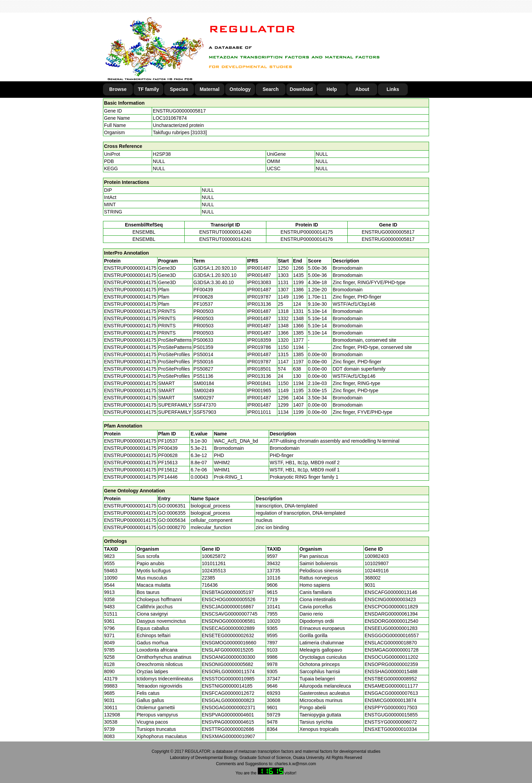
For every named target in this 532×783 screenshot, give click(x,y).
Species (179, 89)
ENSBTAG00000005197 (228, 592)
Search (271, 89)
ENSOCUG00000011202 (391, 657)
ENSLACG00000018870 (391, 643)
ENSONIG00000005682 (228, 664)
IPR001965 (259, 390)
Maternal (210, 89)
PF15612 (168, 470)
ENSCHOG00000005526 (229, 599)
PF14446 (168, 477)
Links (393, 89)
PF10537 (168, 441)
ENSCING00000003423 (390, 599)
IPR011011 (259, 412)
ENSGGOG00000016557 (392, 635)
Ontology (240, 89)
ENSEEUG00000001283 (391, 628)
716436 (210, 585)
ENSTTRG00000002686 (228, 729)
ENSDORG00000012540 (391, 621)
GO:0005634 (172, 520)
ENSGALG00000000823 (228, 700)
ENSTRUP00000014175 (307, 232)
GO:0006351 (172, 506)
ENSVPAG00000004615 (228, 722)
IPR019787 (259, 297)
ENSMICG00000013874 (390, 700)
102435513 (214, 571)
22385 (209, 578)
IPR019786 (259, 347)
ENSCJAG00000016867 (228, 607)
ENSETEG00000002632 (228, 635)
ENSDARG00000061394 (391, 614)
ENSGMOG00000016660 (229, 643)
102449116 (377, 571)
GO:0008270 (172, 527)
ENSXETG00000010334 (391, 729)
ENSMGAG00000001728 (391, 650)
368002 (373, 578)
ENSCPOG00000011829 (391, 607)
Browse (118, 89)
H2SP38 (162, 154)
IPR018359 (259, 340)
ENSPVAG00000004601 (228, 715)
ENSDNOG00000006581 (229, 621)
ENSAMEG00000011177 (391, 686)
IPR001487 (259, 268)
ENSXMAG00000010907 (229, 736)
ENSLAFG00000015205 (228, 650)
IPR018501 (259, 369)
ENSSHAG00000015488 (391, 671)
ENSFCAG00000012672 (228, 693)
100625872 (214, 556)
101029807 (377, 563)
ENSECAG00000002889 (228, 628)
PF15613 (168, 463)
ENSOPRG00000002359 (391, 664)
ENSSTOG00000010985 (228, 679)
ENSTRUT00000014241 (225, 239)
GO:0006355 (172, 513)
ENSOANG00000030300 (229, 657)
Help (332, 89)
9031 (370, 585)
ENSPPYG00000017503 (391, 708)
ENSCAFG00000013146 (391, 592)
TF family (148, 89)
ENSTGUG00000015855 (391, 715)
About (362, 89)
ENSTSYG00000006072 (391, 722)
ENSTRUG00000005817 (179, 111)
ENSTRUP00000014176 (307, 239)
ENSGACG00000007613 (391, 693)
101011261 (214, 563)
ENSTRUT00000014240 (225, 232)
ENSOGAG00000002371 (229, 708)
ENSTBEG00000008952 (391, 679)
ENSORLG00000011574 (228, 671)
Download (301, 89)
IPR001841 (259, 383)
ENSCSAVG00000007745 (230, 614)
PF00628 (168, 455)
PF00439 (168, 448)
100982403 (377, 556)
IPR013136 (259, 304)
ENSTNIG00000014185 (227, 686)
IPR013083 (259, 282)
